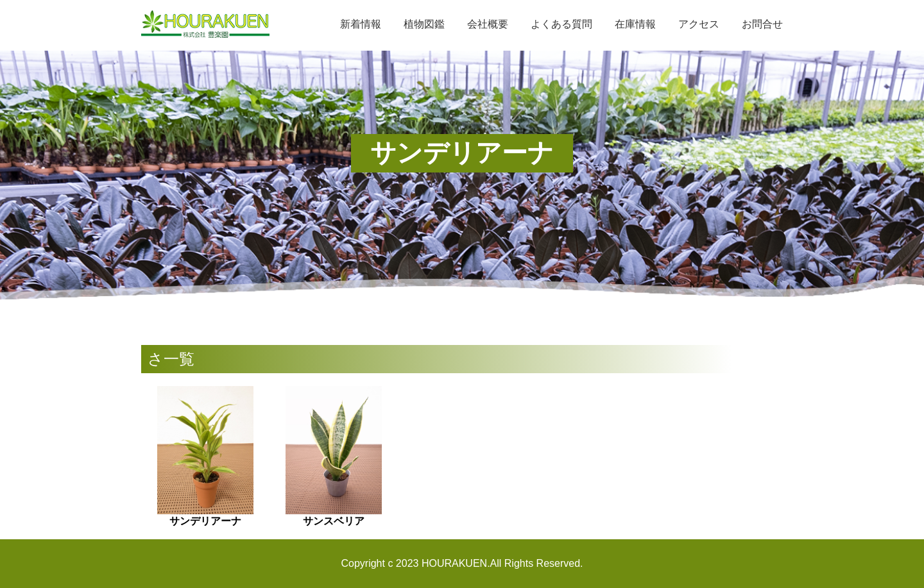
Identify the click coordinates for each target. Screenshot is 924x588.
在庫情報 (635, 24)
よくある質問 (561, 24)
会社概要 (488, 24)
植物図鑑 (424, 24)
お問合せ (762, 24)
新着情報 (361, 24)
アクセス (699, 24)
